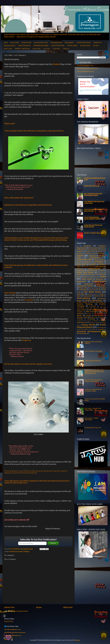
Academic (87, 246)
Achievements (94, 248)
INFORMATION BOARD (41, 46)
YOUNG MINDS (72, 46)
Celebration (92, 256)
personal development (89, 331)
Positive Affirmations (24, 46)
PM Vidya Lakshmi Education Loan (95, 179)
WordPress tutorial (94, 323)
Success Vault (37, 49)
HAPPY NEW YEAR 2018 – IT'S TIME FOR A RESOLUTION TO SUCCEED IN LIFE (94, 372)
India (103, 276)
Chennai (101, 256)
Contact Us (66, 49)
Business (80, 252)
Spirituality (100, 313)
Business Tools (90, 252)
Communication (95, 258)
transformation (82, 333)
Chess (79, 258)
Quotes (102, 306)
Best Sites (96, 46)
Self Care (96, 308)
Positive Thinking (24, 552)
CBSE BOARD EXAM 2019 (93, 361)
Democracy (88, 261)
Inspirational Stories (85, 286)
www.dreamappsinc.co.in (85, 66)
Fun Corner (47, 49)
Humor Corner (8, 49)
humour (93, 329)
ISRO (102, 274)
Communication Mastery (84, 43)
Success (102, 317)
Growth (96, 274)
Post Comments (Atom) (20, 611)
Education (100, 267)
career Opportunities (83, 329)
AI (77, 246)
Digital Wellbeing (98, 263)
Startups (88, 315)
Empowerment (95, 269)
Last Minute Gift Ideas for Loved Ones (94, 202)
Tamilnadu (80, 319)
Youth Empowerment (91, 326)
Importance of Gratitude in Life (90, 277)
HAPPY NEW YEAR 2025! (92, 186)
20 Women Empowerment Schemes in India (93, 390)
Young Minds (88, 325)
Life (99, 290)
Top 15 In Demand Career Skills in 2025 (93, 210)
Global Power (88, 274)
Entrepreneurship (92, 270)
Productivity (93, 306)
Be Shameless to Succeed (93, 428)
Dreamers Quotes (89, 267)
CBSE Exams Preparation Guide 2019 (94, 253)
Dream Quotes (81, 265)
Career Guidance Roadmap (93, 351)
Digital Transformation (83, 263)
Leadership (83, 290)
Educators (80, 269)
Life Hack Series (92, 292)
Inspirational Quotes (10, 46)
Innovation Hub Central (41, 43)
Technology (91, 319)
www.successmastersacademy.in (87, 69)
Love (97, 294)
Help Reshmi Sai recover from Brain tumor (93, 195)
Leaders (103, 288)
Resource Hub (15, 43)
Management (87, 296)
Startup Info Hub (26, 43)
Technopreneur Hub (56, 43)
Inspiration (81, 281)
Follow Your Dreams (85, 272)
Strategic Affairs (82, 317)
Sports (79, 315)
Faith (102, 270)
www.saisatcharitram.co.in (85, 72)
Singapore (80, 312)
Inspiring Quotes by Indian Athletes (93, 342)
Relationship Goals (83, 308)
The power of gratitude (92, 321)
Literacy (90, 294)
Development (99, 261)
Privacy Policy (9, 621)
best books (101, 327)
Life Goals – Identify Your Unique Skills (93, 409)
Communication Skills (84, 259)
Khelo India (83, 288)
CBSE (99, 252)
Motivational (13, 552)
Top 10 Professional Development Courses (92, 218)
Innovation (99, 279)
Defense (79, 261)
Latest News (56, 49)
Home (6, 43)
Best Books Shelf (85, 46)
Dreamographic (69, 43)
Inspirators (101, 286)
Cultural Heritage (99, 259)
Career (80, 256)
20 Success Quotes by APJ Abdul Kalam (93, 226)
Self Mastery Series (96, 310)
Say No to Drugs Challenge (94, 233)
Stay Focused (99, 315)
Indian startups (87, 279)
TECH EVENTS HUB (58, 46)
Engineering (80, 270)
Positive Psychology (97, 302)
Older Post (68, 607)
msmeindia (101, 329)
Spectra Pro (91, 313)
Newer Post (9, 607)
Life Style (81, 294)
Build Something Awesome (95, 250)
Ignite (78, 277)
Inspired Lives (98, 43)
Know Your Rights (94, 288)
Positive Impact (82, 302)
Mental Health (99, 296)
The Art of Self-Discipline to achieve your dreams (94, 381)
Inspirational (99, 281)
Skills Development (92, 312)
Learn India (92, 290)
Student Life (94, 317)
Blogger (77, 640)
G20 (99, 273)
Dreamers (92, 265)
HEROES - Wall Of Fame (22, 49)
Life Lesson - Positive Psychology (92, 419)
